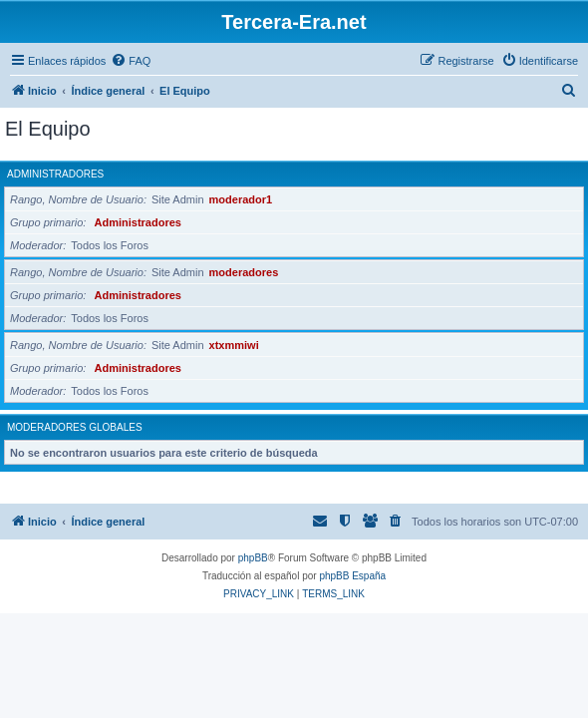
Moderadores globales (75, 427)
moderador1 (241, 199)
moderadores (244, 272)
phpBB (253, 558)
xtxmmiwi (234, 345)
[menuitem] (131, 61)
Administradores (55, 174)
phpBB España (352, 576)
